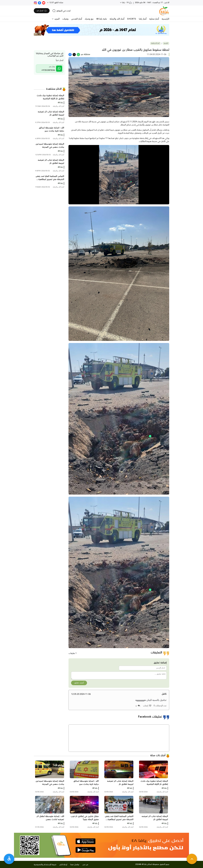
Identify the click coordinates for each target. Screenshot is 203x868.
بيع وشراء (89, 19)
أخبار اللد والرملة (117, 19)
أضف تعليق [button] (79, 683)
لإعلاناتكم (63, 865)
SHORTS (132, 19)
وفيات (65, 19)
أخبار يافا (143, 19)
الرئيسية (165, 19)
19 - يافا (127, 3)
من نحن (85, 865)
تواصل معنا (75, 865)
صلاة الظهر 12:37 (56, 3)
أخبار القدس (77, 19)
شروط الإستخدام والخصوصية (45, 865)
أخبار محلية (154, 19)
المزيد (57, 19)
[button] (147, 706)
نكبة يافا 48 (102, 19)
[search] (61, 11)
